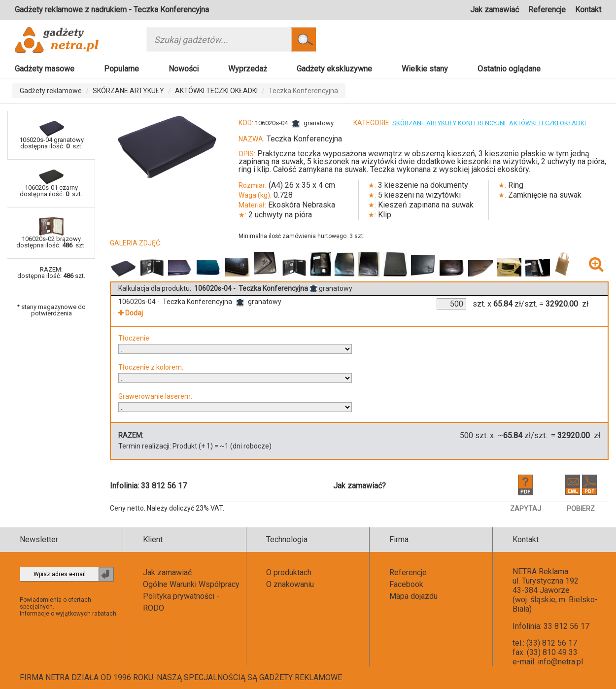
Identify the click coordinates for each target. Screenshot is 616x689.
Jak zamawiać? (359, 486)
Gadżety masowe (45, 69)
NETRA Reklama (540, 571)
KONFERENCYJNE (483, 123)
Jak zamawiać (495, 10)
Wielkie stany (425, 69)
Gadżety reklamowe (51, 91)
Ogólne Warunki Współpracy (191, 584)
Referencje (547, 10)
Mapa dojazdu (413, 596)
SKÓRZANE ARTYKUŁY (128, 91)
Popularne (121, 69)
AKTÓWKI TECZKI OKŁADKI (216, 91)
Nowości (184, 69)
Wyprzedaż (248, 69)
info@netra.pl (560, 662)
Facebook (406, 584)
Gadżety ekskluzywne (334, 69)
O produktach (289, 572)
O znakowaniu (290, 584)
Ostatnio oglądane (509, 69)
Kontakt (588, 10)
